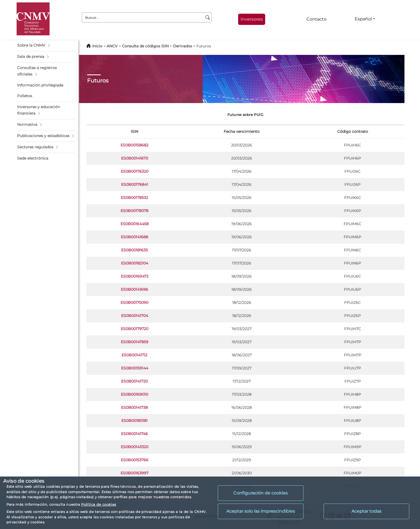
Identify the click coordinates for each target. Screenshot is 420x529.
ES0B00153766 (135, 460)
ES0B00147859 (135, 342)
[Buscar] (208, 17)
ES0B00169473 (135, 276)
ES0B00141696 (134, 289)
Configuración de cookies (260, 493)
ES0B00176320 (135, 171)
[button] (45, 46)
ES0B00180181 (134, 421)
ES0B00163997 (134, 473)
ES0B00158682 (134, 145)
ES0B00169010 (134, 394)
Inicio (97, 46)
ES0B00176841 (135, 184)
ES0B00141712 (134, 355)
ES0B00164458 (135, 224)
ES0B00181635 (134, 250)
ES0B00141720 (134, 381)
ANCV (112, 46)
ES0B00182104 (135, 263)
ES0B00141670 (135, 158)
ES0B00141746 (134, 434)
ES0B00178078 (134, 211)
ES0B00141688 (134, 237)
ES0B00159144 (135, 368)
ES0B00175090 (134, 303)
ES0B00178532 (134, 198)
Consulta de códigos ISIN (145, 46)
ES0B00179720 (135, 329)
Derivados (183, 46)
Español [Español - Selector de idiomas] (363, 19)
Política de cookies (99, 504)
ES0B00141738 (134, 407)
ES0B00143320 (135, 447)
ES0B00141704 (135, 316)
